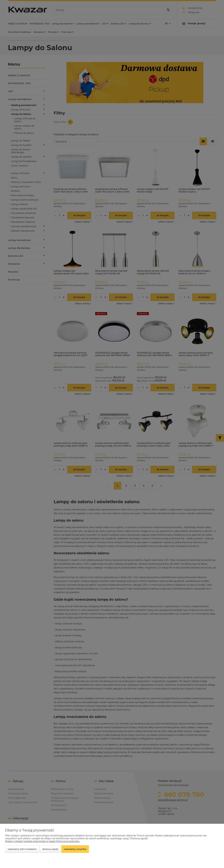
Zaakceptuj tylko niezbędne (22, 849)
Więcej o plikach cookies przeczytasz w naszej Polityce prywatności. (42, 841)
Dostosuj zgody (50, 849)
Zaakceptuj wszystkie (75, 849)
